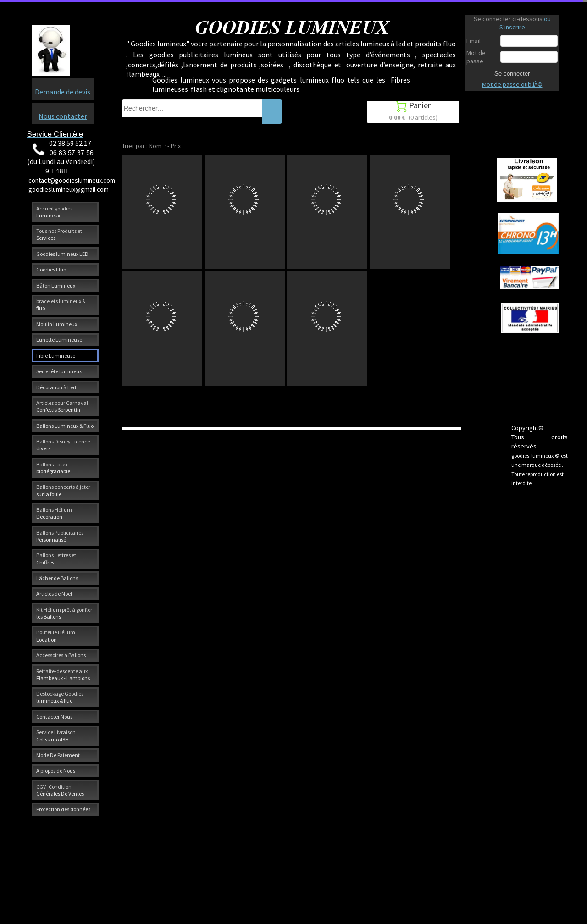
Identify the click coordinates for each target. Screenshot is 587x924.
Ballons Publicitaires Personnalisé (60, 536)
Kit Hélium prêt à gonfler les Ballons (64, 613)
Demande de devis (63, 92)
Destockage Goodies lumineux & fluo (60, 697)
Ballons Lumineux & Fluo (65, 426)
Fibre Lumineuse (56, 356)
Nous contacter (63, 116)
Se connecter (512, 73)
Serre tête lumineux (59, 371)
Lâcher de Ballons (57, 578)
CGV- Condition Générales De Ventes (60, 790)
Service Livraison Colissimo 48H (56, 736)
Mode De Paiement (58, 755)
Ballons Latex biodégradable (53, 468)
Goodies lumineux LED (62, 254)
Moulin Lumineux (57, 324)
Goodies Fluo (51, 269)
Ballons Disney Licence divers (63, 445)
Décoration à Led (56, 387)
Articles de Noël (54, 594)
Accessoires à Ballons (61, 655)
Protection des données (63, 809)
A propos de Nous (56, 771)
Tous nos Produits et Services (59, 234)
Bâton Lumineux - (57, 285)
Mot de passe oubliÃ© (512, 84)
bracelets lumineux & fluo (61, 304)
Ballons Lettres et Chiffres (56, 559)
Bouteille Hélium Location (56, 636)
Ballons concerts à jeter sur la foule (63, 490)
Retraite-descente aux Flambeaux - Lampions (63, 675)
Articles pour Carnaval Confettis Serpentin (62, 406)
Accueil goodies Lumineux (54, 212)
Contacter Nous (54, 717)
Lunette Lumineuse (59, 340)
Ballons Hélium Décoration (54, 513)
